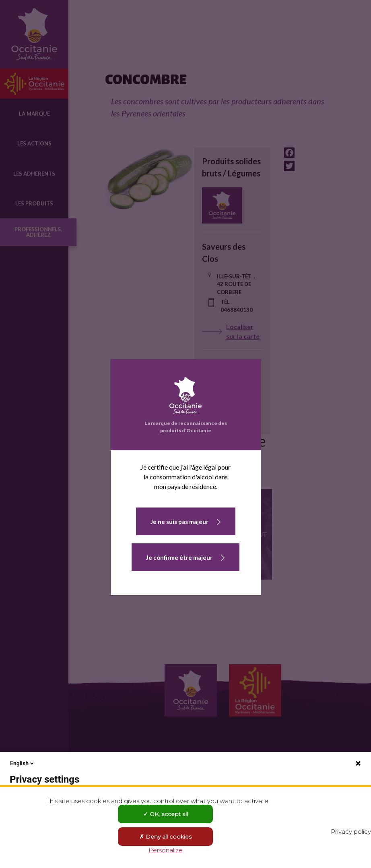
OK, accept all (166, 814)
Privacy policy (351, 832)
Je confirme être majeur (179, 557)
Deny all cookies (165, 837)
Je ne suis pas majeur (179, 522)
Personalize (166, 850)
